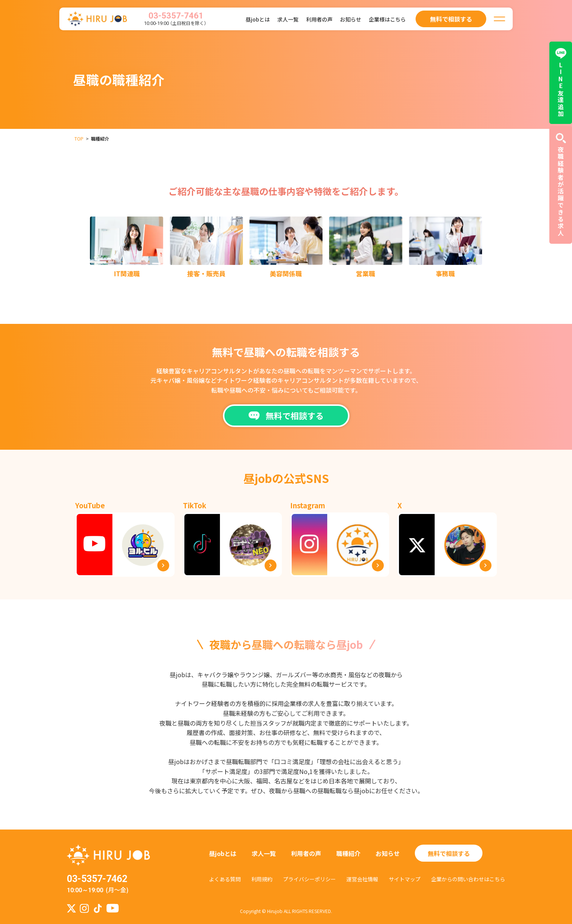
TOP (79, 139)
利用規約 (262, 879)
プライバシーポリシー (309, 879)
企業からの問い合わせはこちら (468, 879)
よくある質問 (225, 879)
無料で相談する (449, 853)
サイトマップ (405, 879)
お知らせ (351, 19)
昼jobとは (258, 19)
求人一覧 (288, 19)
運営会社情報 (362, 879)
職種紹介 (348, 853)
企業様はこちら (387, 19)
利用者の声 (319, 19)
